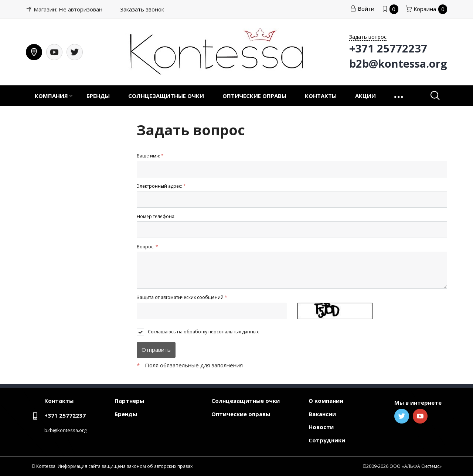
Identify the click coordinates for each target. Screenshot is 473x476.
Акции (365, 96)
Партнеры (129, 401)
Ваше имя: (150, 156)
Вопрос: (147, 247)
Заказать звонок (142, 9)
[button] (399, 96)
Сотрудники (327, 440)
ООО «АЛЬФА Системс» (416, 466)
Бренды (98, 96)
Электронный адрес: (161, 186)
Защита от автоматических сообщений (182, 297)
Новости (321, 427)
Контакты (321, 96)
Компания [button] (51, 96)
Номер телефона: (156, 216)
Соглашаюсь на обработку (203, 332)
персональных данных (234, 332)
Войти (362, 8)
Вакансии (322, 414)
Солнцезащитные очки (166, 96)
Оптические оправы (254, 96)
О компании (326, 401)
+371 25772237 (65, 415)
